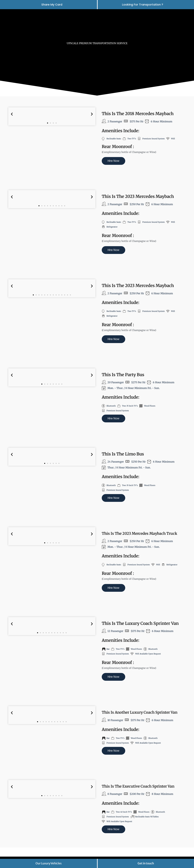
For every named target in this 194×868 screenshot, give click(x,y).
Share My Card (52, 5)
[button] (12, 114)
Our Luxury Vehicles (49, 863)
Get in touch (146, 863)
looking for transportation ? (143, 5)
